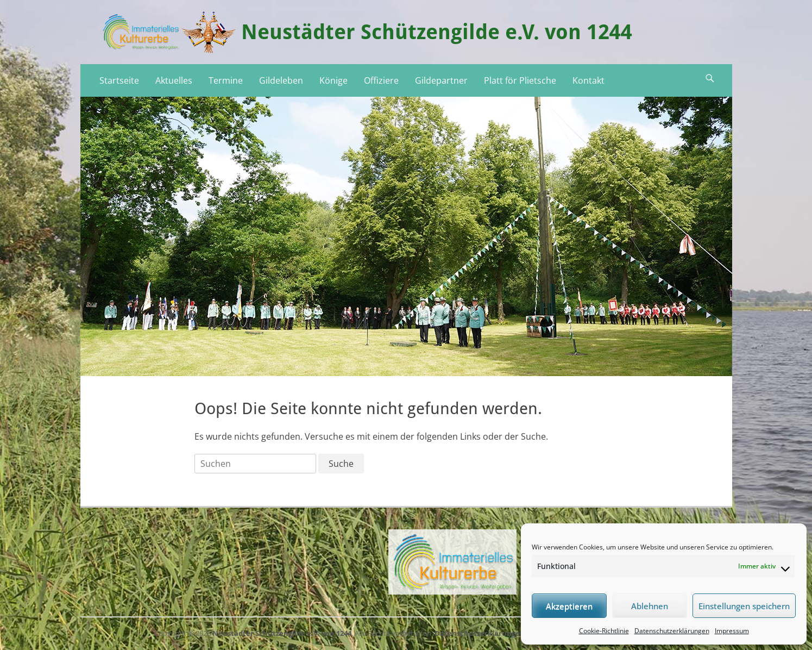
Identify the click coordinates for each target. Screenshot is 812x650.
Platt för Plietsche (520, 80)
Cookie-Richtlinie (604, 631)
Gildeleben (281, 80)
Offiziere (381, 80)
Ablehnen (650, 606)
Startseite (119, 80)
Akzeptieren (569, 606)
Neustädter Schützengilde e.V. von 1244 (437, 32)
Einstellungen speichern (744, 606)
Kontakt (588, 80)
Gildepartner (441, 80)
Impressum (732, 631)
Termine (226, 80)
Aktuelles (174, 80)
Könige (333, 80)
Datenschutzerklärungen (672, 631)
